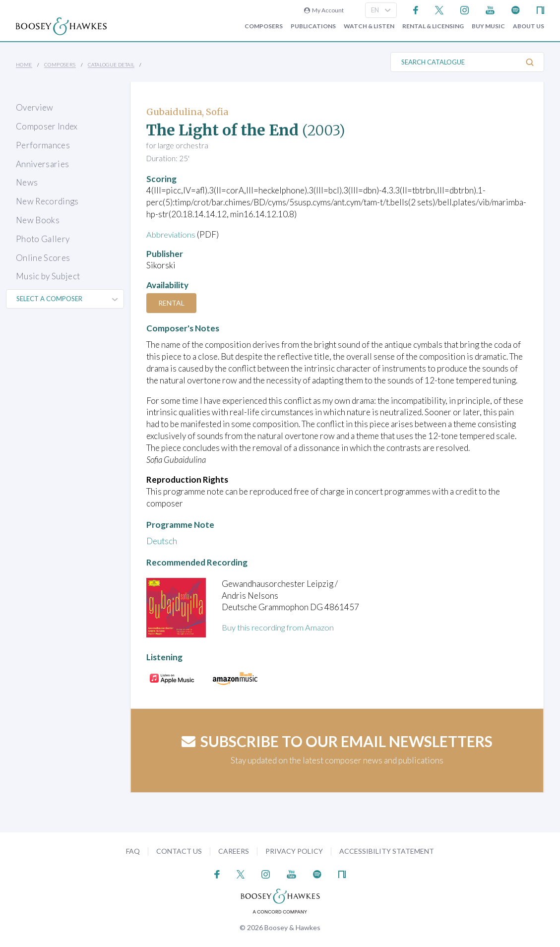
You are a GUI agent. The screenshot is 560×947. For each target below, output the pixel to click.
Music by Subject (48, 276)
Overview (35, 107)
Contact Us (179, 851)
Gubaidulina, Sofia (187, 112)
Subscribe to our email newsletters (337, 741)
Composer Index (47, 126)
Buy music (488, 26)
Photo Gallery (43, 239)
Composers (264, 26)
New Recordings (47, 201)
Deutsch (162, 541)
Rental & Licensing (433, 26)
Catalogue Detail (111, 64)
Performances (43, 145)
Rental (172, 303)
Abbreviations (172, 234)
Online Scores (43, 258)
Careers (234, 851)
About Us (529, 26)
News (27, 182)
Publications (313, 26)
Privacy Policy (294, 851)
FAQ (133, 851)
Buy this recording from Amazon (280, 627)
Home (24, 64)
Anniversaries (42, 164)
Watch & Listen (369, 26)
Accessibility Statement (387, 851)
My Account (324, 10)
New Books (38, 220)
